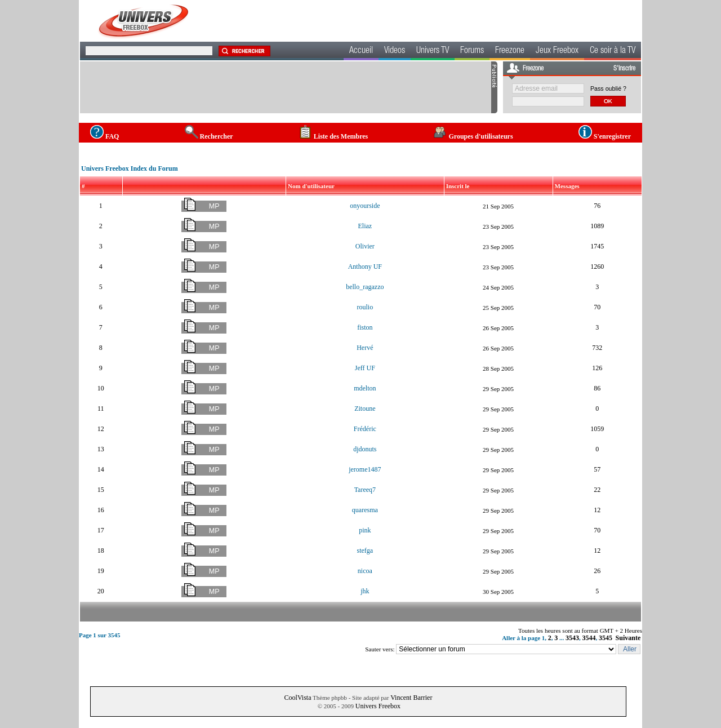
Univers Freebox (378, 706)
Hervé (365, 348)
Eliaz (365, 226)
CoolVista (298, 698)
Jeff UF (365, 368)
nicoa (365, 571)
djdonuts (365, 449)
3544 (589, 638)
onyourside (365, 206)
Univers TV (433, 51)
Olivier (365, 246)
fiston (365, 327)
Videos (395, 51)
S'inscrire (624, 69)
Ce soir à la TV (613, 51)
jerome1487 (365, 469)
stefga (365, 551)
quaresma (365, 510)
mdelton (365, 388)
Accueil (361, 51)
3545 (606, 638)
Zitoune (365, 409)
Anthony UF (365, 267)
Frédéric (365, 429)
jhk (365, 591)
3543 (572, 638)
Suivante (628, 638)
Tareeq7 (365, 490)
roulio (365, 307)
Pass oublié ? (608, 88)
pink (365, 530)
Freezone (510, 51)
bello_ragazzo (365, 287)
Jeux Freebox (557, 51)
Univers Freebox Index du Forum (130, 168)
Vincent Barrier (411, 698)
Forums (472, 51)
